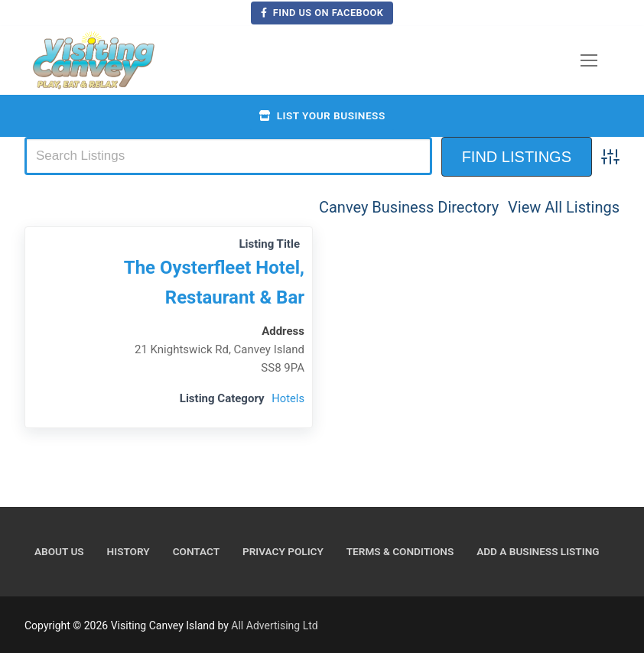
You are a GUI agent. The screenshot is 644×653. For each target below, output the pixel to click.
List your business (322, 115)
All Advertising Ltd (274, 625)
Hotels (288, 398)
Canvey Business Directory (409, 207)
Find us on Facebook (322, 13)
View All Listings (564, 207)
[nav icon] (589, 60)
